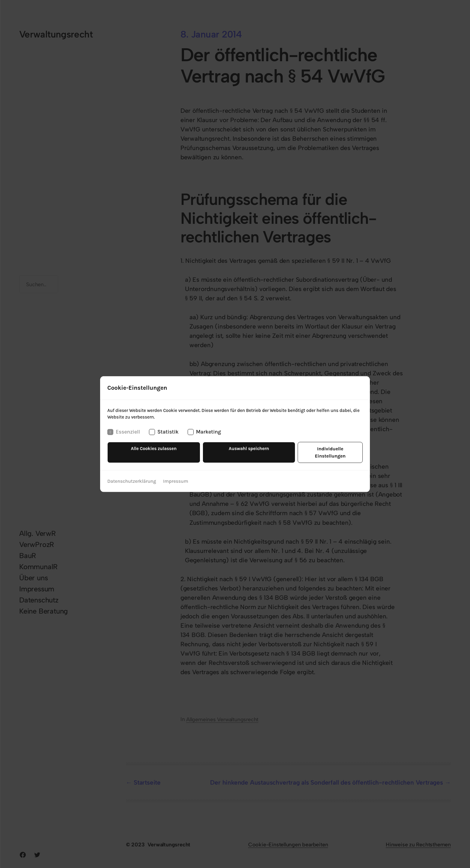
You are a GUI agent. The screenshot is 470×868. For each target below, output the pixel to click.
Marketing (204, 436)
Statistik (164, 436)
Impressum (176, 478)
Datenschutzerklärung (132, 478)
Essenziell (124, 436)
